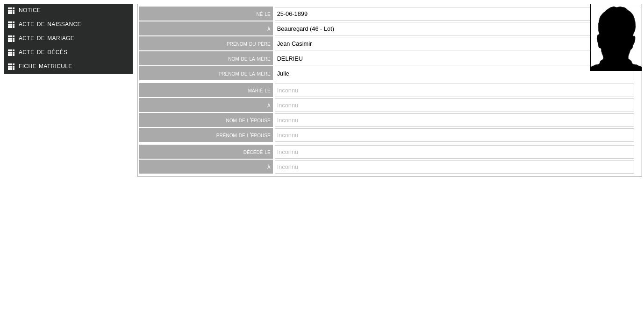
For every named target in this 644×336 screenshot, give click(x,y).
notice (30, 9)
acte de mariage (47, 37)
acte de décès (43, 51)
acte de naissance (50, 23)
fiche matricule (46, 65)
